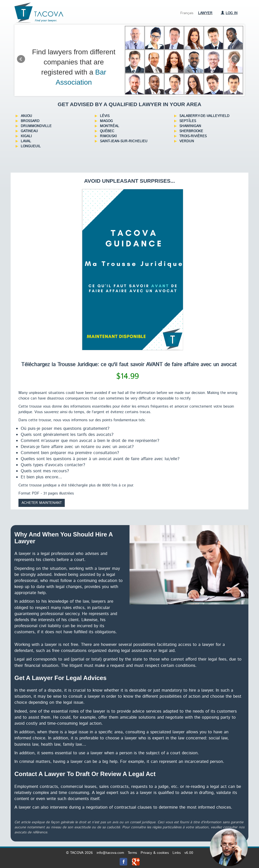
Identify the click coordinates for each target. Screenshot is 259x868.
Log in (229, 13)
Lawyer (205, 13)
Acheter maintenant (42, 503)
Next (235, 59)
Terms (132, 853)
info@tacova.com (110, 853)
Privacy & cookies (155, 853)
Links (177, 853)
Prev (21, 59)
